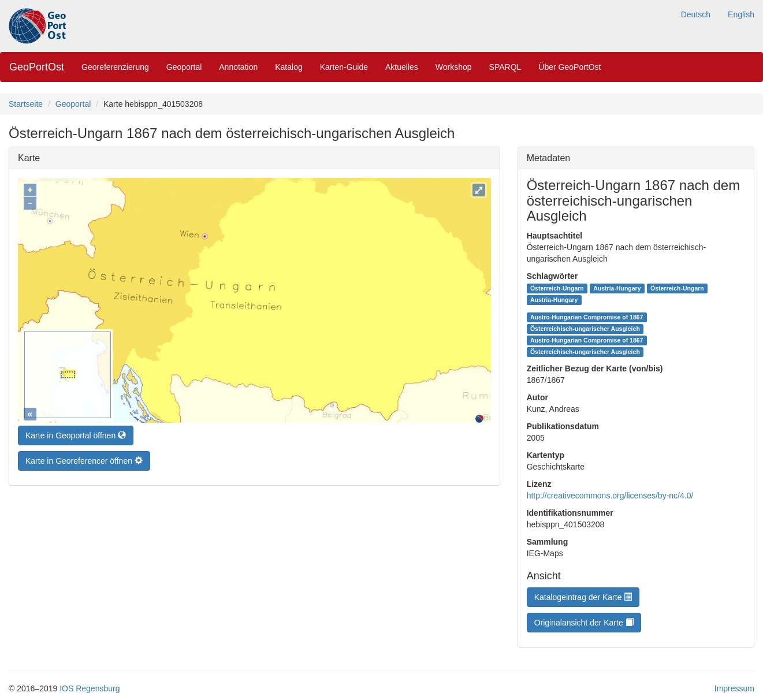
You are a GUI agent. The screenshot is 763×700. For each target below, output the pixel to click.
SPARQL (505, 67)
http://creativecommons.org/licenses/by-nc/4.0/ (610, 496)
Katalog (289, 67)
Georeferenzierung (115, 67)
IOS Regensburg (90, 688)
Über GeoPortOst (570, 67)
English (741, 14)
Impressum (734, 688)
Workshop (454, 67)
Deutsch (696, 14)
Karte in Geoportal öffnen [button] (76, 433)
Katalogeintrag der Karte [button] (583, 597)
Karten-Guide (344, 67)
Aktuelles (402, 67)
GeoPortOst (37, 67)
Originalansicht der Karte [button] (584, 623)
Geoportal (184, 67)
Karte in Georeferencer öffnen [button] (84, 458)
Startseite (26, 104)
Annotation (238, 67)
